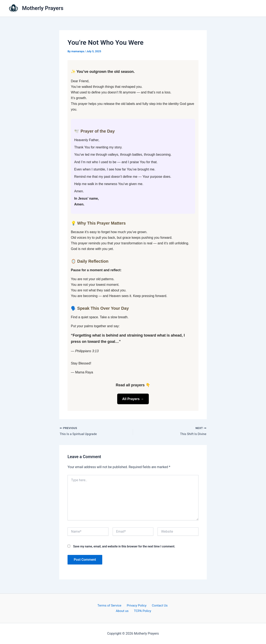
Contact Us (158, 605)
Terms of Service (111, 605)
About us (123, 611)
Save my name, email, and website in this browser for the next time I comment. (124, 547)
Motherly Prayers (43, 8)
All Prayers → (133, 399)
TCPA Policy (142, 611)
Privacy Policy (136, 605)
